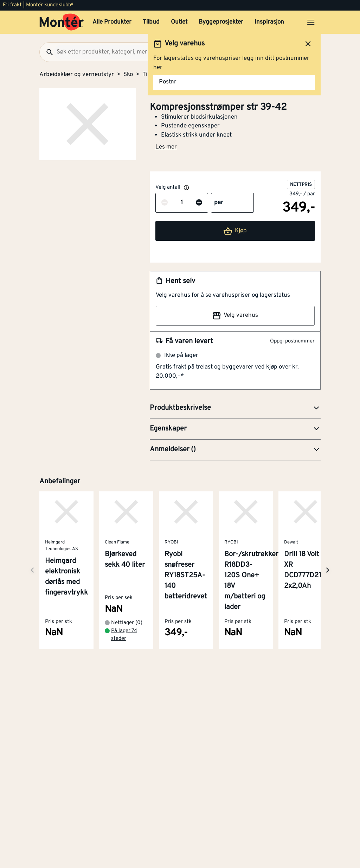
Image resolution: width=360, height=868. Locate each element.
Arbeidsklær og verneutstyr (77, 75)
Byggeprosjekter (221, 22)
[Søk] (47, 52)
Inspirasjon (269, 22)
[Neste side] (32, 570)
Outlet (179, 22)
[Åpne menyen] (311, 22)
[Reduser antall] (165, 203)
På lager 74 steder (124, 635)
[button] (235, 408)
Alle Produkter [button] (112, 22)
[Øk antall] (199, 203)
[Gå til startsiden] (62, 22)
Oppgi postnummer (292, 341)
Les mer (166, 147)
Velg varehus (235, 316)
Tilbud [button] (151, 22)
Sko (128, 75)
